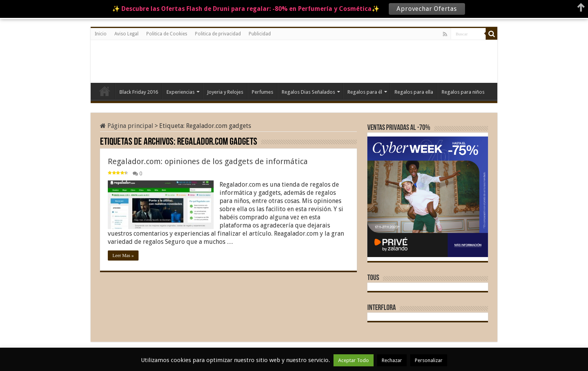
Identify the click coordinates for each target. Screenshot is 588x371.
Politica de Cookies (167, 34)
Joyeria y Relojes (225, 92)
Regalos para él (365, 92)
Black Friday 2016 (139, 92)
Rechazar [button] (392, 360)
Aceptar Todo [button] (354, 360)
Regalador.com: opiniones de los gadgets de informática (208, 161)
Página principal (127, 126)
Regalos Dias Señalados (308, 92)
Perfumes (262, 92)
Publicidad (260, 34)
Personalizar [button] (429, 360)
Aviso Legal (126, 34)
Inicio (101, 34)
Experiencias (181, 92)
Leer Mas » (123, 255)
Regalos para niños (463, 92)
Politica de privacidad (218, 34)
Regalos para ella (414, 92)
